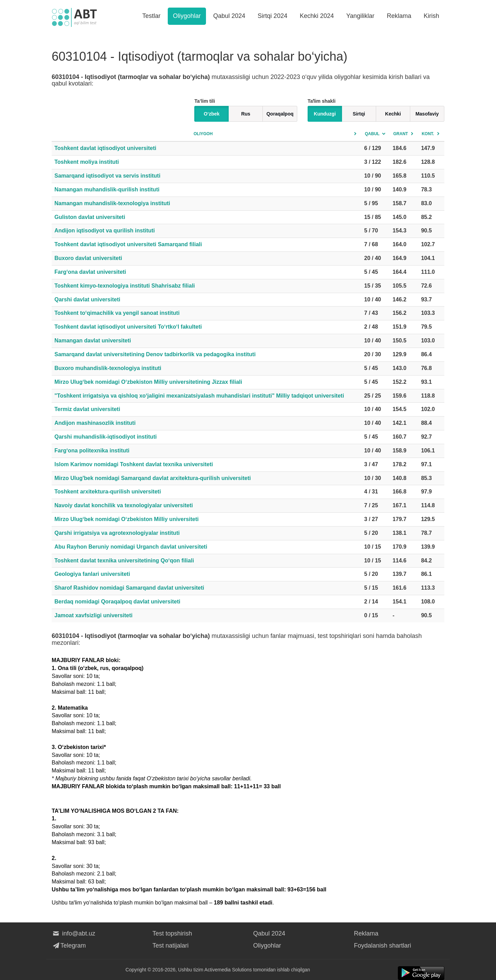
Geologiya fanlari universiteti (92, 574)
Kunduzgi (325, 114)
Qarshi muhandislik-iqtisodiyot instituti (106, 437)
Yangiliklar (360, 16)
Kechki (393, 114)
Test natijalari (171, 946)
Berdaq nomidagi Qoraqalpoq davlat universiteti (117, 602)
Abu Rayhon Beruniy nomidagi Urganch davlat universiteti (131, 547)
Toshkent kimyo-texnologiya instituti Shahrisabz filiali (125, 286)
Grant (401, 134)
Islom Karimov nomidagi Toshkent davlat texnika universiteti (134, 464)
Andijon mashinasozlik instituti (95, 423)
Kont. (428, 134)
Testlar (151, 16)
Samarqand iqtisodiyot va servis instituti (107, 176)
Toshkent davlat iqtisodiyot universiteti (105, 148)
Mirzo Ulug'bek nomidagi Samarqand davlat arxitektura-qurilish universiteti (153, 478)
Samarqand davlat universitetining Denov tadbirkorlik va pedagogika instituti (155, 354)
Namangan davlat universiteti (93, 341)
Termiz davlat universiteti (87, 409)
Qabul (372, 134)
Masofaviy (427, 114)
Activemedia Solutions (228, 970)
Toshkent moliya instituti (87, 162)
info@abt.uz (74, 933)
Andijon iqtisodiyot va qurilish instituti (105, 231)
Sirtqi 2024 (272, 16)
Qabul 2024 (229, 16)
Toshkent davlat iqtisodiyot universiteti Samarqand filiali (128, 244)
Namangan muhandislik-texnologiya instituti (112, 203)
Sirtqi (359, 114)
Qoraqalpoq (280, 114)
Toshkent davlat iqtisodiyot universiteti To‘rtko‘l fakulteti (128, 327)
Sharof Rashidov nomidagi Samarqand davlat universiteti (129, 588)
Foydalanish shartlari (383, 946)
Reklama (399, 16)
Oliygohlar (187, 16)
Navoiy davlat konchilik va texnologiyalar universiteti (124, 505)
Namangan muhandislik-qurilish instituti (107, 189)
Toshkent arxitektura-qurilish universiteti (108, 492)
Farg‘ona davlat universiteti (90, 272)
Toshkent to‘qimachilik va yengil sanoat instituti (117, 313)
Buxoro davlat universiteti (88, 258)
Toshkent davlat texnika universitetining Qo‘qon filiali (124, 561)
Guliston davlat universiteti (90, 217)
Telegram (69, 946)
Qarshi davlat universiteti (87, 299)
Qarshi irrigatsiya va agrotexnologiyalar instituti (117, 533)
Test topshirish (172, 933)
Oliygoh (203, 134)
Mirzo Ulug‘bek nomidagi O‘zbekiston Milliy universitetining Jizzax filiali (148, 382)
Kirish (431, 16)
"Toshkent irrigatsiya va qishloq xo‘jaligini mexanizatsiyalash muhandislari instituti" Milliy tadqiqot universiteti (199, 396)
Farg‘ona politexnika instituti (92, 451)
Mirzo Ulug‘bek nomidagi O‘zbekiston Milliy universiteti (127, 519)
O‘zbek (211, 114)
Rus (246, 114)
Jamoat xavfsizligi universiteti (94, 615)
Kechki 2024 (317, 16)
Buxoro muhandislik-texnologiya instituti (108, 368)
